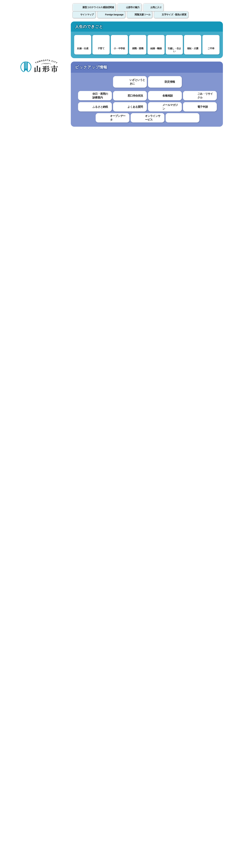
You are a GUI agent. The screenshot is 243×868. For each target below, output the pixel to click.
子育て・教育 (72, 28)
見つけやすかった (79, 706)
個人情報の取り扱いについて (83, 789)
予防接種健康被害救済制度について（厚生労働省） (107, 561)
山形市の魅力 (133, 11)
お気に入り (156, 11)
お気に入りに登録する (208, 65)
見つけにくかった (106, 706)
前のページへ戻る (183, 779)
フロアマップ (32, 840)
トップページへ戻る (211, 779)
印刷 (183, 98)
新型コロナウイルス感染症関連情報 (92, 57)
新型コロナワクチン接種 (130, 57)
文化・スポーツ (138, 28)
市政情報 (203, 28)
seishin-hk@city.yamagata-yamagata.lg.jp (93, 764)
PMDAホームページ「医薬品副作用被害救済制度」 (107, 667)
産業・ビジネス (171, 28)
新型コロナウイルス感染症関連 (98, 11)
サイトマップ (158, 789)
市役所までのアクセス (61, 840)
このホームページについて (39, 789)
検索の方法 (186, 44)
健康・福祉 (105, 28)
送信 (141, 713)
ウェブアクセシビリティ (125, 789)
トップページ (46, 57)
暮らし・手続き (40, 28)
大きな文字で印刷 (208, 98)
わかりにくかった (106, 694)
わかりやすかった (79, 694)
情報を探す (60, 44)
